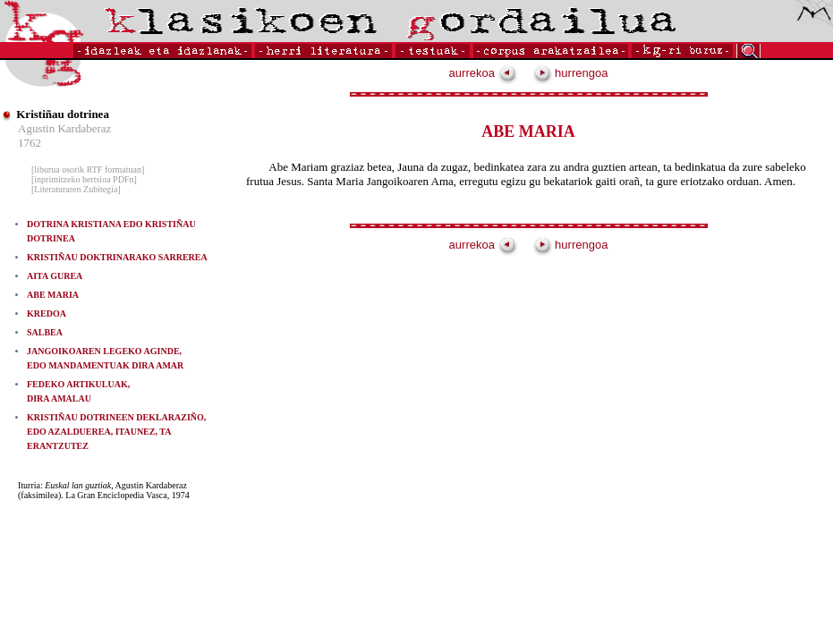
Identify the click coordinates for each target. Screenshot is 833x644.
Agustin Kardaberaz (64, 128)
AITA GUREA (55, 276)
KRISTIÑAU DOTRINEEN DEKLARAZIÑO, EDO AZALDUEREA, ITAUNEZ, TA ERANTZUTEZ (116, 432)
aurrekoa (483, 73)
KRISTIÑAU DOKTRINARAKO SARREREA (117, 257)
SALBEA (45, 332)
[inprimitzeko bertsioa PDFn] (84, 179)
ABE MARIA (53, 295)
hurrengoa (571, 73)
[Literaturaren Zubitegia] (76, 189)
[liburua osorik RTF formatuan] (88, 169)
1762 (30, 143)
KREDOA (47, 314)
